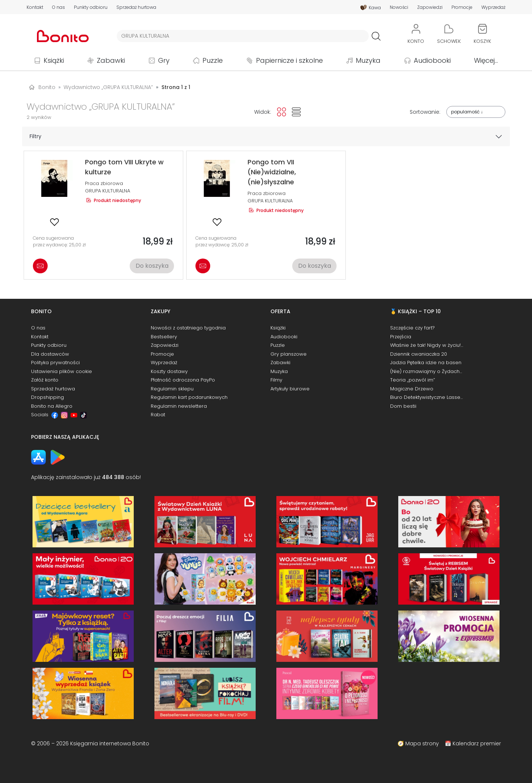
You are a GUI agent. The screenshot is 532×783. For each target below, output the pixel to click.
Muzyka (368, 60)
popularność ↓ (467, 112)
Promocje (462, 7)
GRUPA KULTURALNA (108, 191)
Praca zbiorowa (104, 183)
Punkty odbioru (91, 7)
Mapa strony (422, 743)
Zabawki (111, 60)
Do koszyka (152, 266)
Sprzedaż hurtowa (136, 7)
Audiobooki (432, 60)
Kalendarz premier (477, 743)
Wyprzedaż (493, 7)
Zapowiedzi (430, 7)
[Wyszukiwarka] (243, 36)
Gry (164, 60)
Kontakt (35, 7)
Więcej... (486, 60)
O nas (59, 7)
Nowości (399, 7)
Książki (54, 60)
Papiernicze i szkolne (289, 60)
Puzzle (213, 60)
